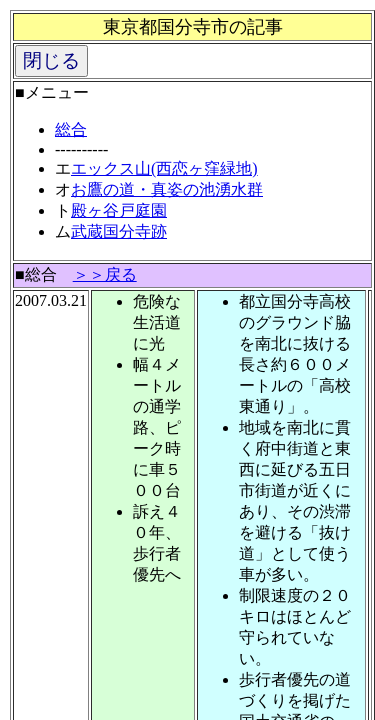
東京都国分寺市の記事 (193, 27)
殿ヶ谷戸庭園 (119, 210)
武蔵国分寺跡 (119, 231)
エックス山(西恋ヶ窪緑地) (164, 168)
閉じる (51, 60)
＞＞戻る (105, 274)
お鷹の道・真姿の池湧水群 (167, 189)
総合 (71, 129)
